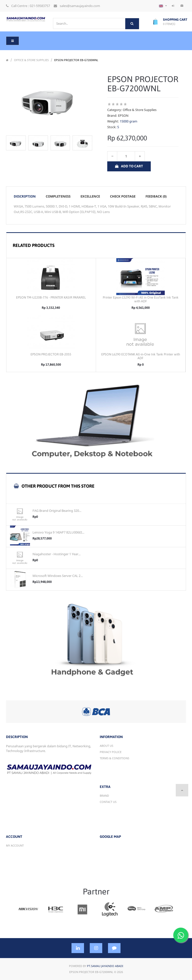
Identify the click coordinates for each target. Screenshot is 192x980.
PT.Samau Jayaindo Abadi (105, 966)
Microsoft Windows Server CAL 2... (58, 576)
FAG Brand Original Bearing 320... (57, 511)
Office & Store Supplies (31, 60)
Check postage (123, 196)
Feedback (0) (156, 196)
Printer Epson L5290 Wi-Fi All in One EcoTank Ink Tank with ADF (141, 299)
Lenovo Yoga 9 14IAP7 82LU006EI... (58, 532)
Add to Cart (129, 166)
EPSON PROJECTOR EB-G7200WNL (76, 60)
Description (25, 196)
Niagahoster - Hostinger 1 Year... (56, 554)
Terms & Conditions (114, 758)
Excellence (90, 196)
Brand (104, 796)
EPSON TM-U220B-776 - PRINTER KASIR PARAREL (51, 297)
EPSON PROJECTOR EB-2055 (51, 354)
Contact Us (108, 802)
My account (15, 845)
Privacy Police (111, 752)
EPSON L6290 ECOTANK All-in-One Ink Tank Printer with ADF (141, 356)
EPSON (123, 115)
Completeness (58, 196)
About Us (106, 746)
